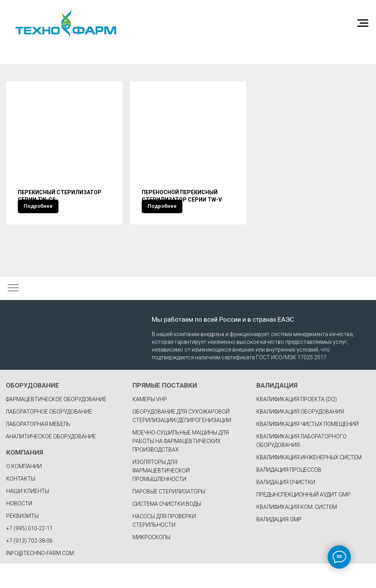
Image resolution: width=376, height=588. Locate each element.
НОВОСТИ (19, 528)
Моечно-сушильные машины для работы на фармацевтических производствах (181, 466)
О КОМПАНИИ (24, 491)
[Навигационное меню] (363, 23)
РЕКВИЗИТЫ (22, 540)
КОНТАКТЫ (21, 503)
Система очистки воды (167, 528)
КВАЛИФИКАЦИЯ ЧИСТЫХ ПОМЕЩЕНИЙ (307, 448)
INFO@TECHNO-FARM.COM (40, 578)
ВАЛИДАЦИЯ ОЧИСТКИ (286, 507)
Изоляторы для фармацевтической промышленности (161, 495)
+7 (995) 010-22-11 (29, 553)
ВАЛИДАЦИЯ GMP (279, 544)
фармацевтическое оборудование (56, 424)
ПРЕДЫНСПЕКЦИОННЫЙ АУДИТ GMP (303, 519)
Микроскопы (151, 562)
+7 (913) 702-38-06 (29, 565)
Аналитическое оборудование (51, 461)
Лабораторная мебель (38, 448)
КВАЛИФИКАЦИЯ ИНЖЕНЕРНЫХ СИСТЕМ (309, 482)
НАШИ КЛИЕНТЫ (28, 516)
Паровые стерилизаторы (169, 516)
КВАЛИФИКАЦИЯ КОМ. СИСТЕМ (297, 531)
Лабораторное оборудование (49, 436)
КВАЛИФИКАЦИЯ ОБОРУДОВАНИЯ (300, 436)
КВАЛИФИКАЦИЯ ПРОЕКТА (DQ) (297, 424)
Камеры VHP (150, 424)
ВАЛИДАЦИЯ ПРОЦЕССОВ (289, 494)
